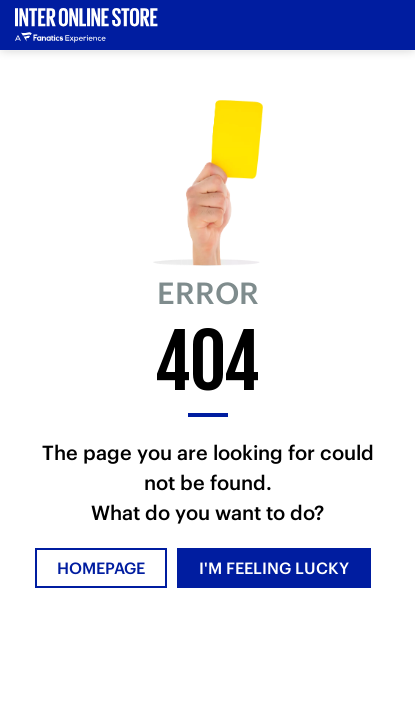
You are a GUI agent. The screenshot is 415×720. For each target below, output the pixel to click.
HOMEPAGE (101, 568)
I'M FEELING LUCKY (274, 568)
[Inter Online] (86, 25)
